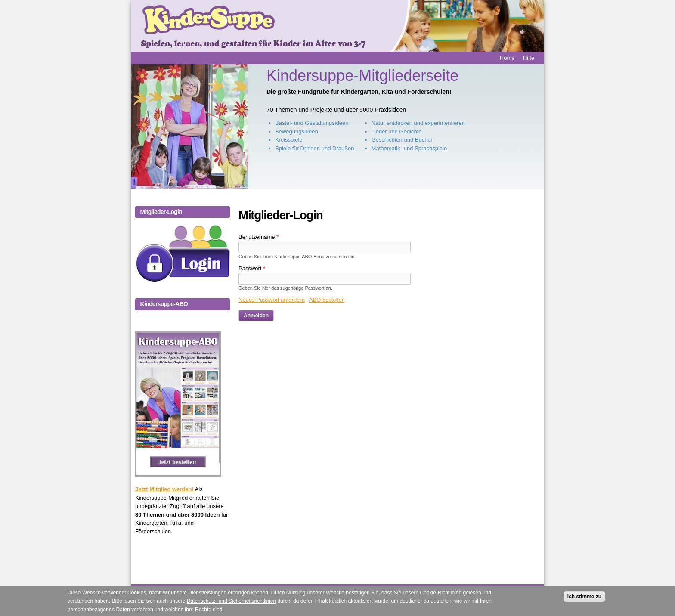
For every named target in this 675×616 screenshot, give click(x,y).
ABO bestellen (327, 300)
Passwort (252, 268)
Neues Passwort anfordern (272, 300)
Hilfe (529, 58)
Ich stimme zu (584, 600)
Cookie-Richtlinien (441, 596)
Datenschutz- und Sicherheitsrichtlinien (231, 604)
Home (507, 58)
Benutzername (259, 237)
